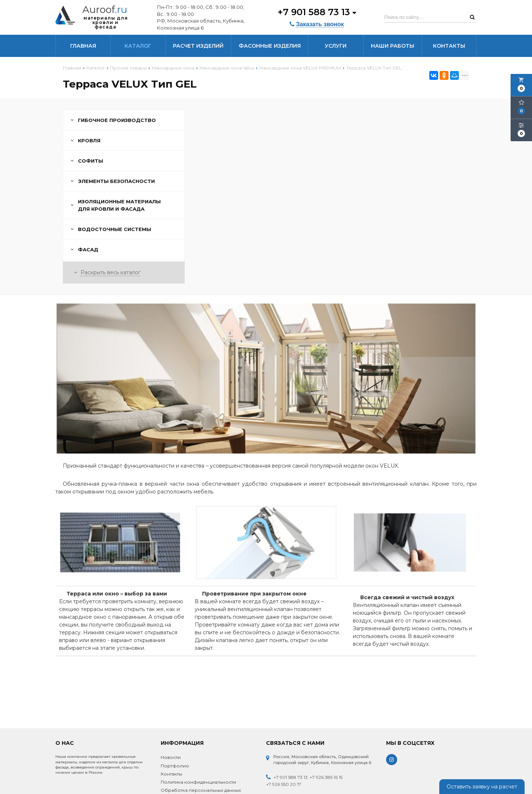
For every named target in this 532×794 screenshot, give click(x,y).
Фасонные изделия (270, 46)
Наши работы (393, 46)
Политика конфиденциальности (198, 782)
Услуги (336, 46)
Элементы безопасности (113, 181)
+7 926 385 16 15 (326, 777)
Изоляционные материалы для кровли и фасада (116, 205)
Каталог (138, 46)
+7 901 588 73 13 (317, 12)
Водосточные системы (111, 229)
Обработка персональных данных (201, 790)
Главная (83, 46)
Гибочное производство (113, 120)
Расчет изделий (198, 46)
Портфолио (175, 766)
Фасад (84, 250)
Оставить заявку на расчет (482, 787)
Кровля (86, 140)
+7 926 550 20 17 (284, 784)
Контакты (449, 46)
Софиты (87, 161)
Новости (171, 757)
